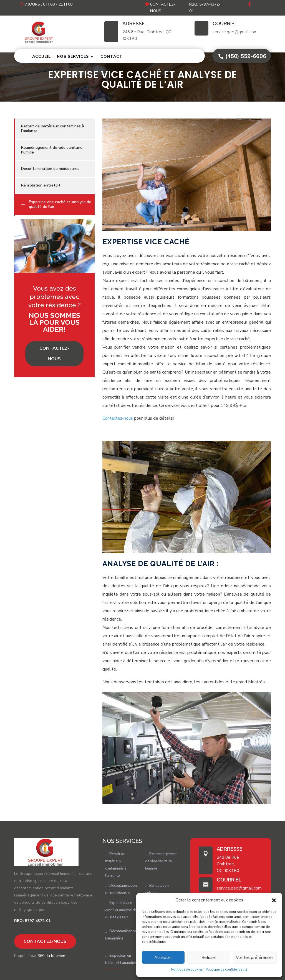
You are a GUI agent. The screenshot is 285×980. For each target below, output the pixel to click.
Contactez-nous (163, 8)
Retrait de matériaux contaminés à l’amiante (53, 129)
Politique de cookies (187, 969)
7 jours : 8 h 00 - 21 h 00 (49, 4)
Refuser (209, 958)
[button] (274, 900)
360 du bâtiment (52, 956)
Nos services (73, 56)
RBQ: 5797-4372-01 (205, 8)
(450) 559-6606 (246, 56)
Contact (112, 56)
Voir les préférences (255, 958)
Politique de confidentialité (226, 969)
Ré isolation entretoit (41, 185)
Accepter (163, 958)
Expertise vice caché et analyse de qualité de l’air (60, 204)
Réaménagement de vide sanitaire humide (52, 150)
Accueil (41, 56)
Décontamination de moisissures (50, 169)
